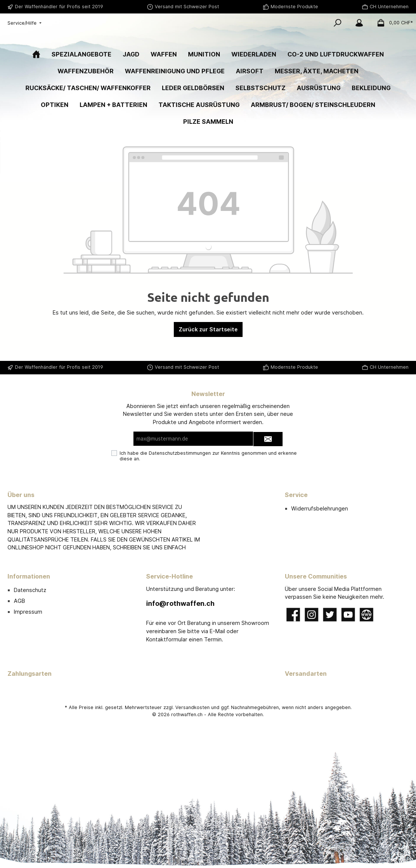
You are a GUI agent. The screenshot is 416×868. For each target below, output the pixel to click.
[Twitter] (330, 615)
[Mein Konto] (359, 23)
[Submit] (268, 439)
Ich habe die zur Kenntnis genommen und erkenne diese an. (208, 456)
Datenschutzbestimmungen (180, 453)
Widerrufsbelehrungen (320, 508)
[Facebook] (293, 615)
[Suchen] (338, 23)
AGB (19, 601)
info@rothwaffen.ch (180, 603)
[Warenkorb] (393, 23)
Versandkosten (192, 707)
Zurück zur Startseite (208, 353)
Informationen (29, 576)
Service (296, 495)
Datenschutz (30, 590)
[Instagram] (312, 615)
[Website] (366, 615)
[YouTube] (348, 615)
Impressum (28, 612)
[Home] (36, 78)
